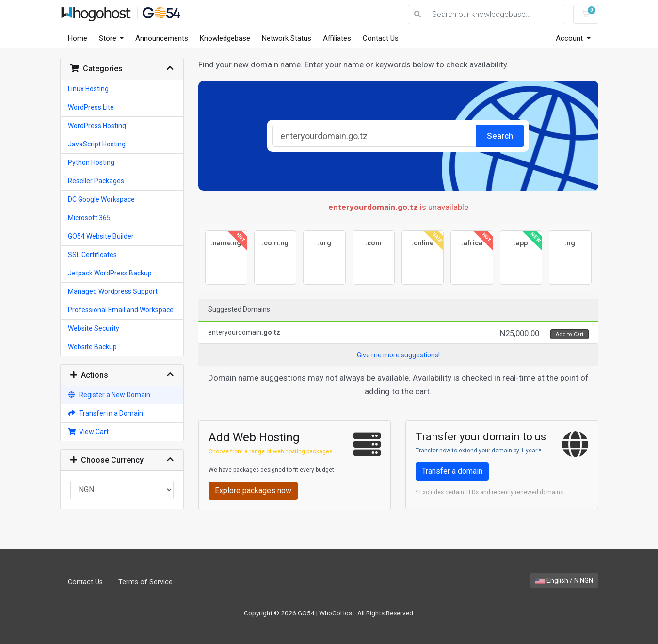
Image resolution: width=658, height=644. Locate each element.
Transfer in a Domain (106, 413)
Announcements (162, 38)
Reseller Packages (96, 181)
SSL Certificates (92, 255)
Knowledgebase (225, 38)
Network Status (287, 38)
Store (109, 38)
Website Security (94, 328)
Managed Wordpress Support (113, 291)
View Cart (88, 432)
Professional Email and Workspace (121, 310)
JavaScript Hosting (97, 144)
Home (78, 38)
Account (570, 38)
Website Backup (92, 347)
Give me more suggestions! (398, 355)
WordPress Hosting (97, 126)
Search (500, 136)
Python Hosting (91, 162)
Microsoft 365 (89, 218)
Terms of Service (145, 582)
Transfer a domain (452, 471)
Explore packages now (253, 491)
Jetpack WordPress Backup (110, 273)
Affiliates (337, 38)
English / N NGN (564, 580)
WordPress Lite (91, 107)
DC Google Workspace (101, 199)
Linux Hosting (88, 89)
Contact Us (381, 38)
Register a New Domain (109, 395)
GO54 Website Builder (101, 236)
